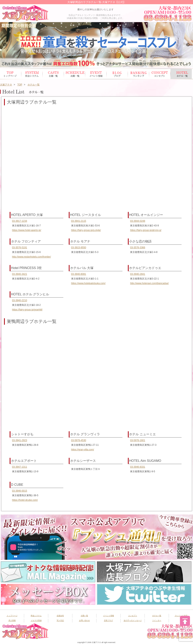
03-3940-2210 (20, 300)
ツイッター (157, 620)
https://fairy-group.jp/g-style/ (86, 230)
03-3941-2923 (20, 440)
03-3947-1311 (20, 467)
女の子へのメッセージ (133, 620)
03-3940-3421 (20, 274)
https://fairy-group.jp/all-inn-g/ (146, 230)
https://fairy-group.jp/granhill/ (27, 310)
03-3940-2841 (138, 274)
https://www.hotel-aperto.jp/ (27, 230)
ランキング (139, 74)
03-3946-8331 (138, 467)
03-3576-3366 (138, 248)
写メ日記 (60, 620)
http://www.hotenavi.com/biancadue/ (149, 283)
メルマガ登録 (36, 620)
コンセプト (160, 74)
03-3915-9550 (79, 248)
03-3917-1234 (20, 221)
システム (32, 74)
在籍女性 (53, 74)
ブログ (117, 74)
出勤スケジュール (75, 74)
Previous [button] (5, 45)
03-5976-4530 (79, 440)
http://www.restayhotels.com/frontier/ (31, 257)
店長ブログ (108, 620)
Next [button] (188, 45)
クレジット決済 (181, 616)
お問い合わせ (84, 620)
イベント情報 (96, 74)
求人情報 (12, 620)
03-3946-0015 (20, 491)
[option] (96, 45)
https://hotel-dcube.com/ (25, 500)
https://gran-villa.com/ (83, 450)
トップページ (11, 74)
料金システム (36, 616)
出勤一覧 (84, 616)
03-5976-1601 (138, 440)
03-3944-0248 (138, 221)
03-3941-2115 (79, 221)
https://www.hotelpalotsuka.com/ (88, 283)
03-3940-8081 (79, 274)
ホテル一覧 (181, 74)
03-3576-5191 (20, 248)
